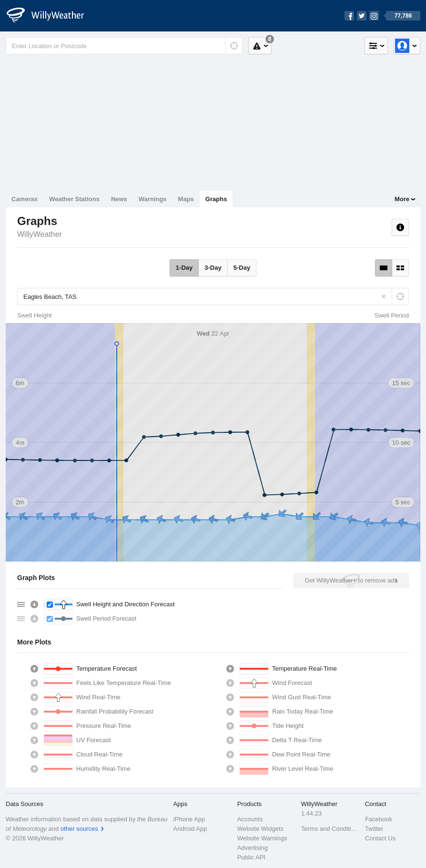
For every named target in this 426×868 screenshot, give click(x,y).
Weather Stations (74, 199)
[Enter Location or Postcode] (124, 46)
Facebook (379, 819)
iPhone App (189, 819)
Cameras (25, 199)
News (119, 199)
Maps (186, 199)
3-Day (213, 268)
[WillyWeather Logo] (51, 16)
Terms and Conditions (330, 829)
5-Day (242, 268)
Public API (251, 857)
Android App (190, 829)
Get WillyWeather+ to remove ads (351, 580)
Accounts (250, 819)
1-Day (184, 268)
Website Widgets (260, 829)
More (402, 199)
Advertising (253, 848)
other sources (79, 829)
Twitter (374, 829)
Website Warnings (262, 838)
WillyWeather (40, 234)
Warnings (153, 199)
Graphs (216, 199)
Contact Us (380, 838)
